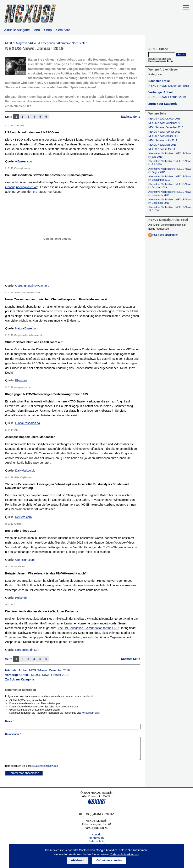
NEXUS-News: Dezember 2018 (166, 127)
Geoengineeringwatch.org (22, 187)
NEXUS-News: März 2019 (163, 140)
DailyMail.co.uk (25, 471)
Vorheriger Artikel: (37, 675)
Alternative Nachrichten (72, 43)
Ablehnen (78, 860)
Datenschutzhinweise (46, 766)
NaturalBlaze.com (27, 328)
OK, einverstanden (109, 860)
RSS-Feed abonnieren (165, 235)
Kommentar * (13, 734)
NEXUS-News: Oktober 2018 (164, 119)
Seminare (63, 30)
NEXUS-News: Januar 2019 (164, 136)
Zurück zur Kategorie (20, 679)
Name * (9, 721)
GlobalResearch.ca (27, 423)
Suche (181, 55)
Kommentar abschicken (24, 773)
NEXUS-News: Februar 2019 (164, 132)
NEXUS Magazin (16, 43)
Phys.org (21, 380)
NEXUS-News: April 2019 (162, 145)
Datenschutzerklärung (125, 854)
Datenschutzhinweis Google (161, 61)
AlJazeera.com (25, 161)
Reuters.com (23, 517)
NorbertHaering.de (27, 650)
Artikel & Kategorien (42, 43)
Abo (37, 30)
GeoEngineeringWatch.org (32, 286)
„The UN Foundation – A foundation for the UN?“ (88, 628)
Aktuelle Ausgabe (17, 30)
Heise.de (21, 598)
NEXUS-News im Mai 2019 (163, 149)
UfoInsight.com (25, 560)
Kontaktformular (90, 713)
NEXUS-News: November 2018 (166, 123)
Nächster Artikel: (37, 670)
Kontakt (96, 834)
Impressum (96, 838)
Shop (48, 30)
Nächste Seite (131, 117)
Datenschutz (96, 841)
